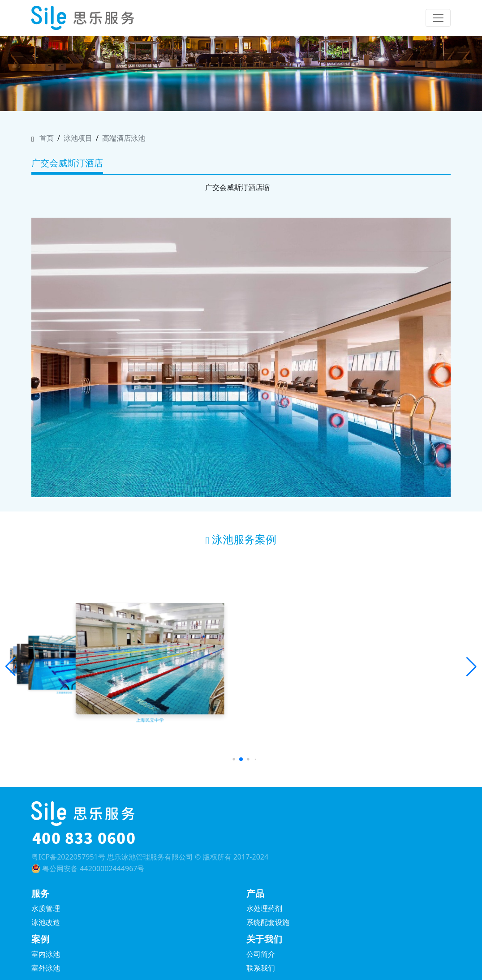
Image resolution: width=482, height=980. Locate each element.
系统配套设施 (268, 922)
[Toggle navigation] (438, 18)
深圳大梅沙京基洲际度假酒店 (241, 706)
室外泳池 (46, 968)
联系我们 (261, 968)
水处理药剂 (264, 908)
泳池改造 (46, 922)
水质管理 (46, 908)
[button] (11, 667)
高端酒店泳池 (124, 138)
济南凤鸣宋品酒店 (376, 706)
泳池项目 (78, 138)
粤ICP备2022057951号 (68, 857)
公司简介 (261, 954)
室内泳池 (46, 954)
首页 (47, 138)
